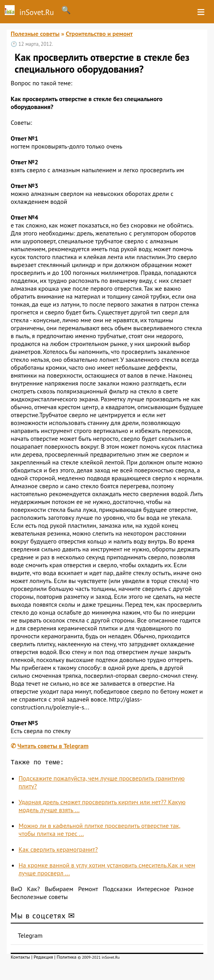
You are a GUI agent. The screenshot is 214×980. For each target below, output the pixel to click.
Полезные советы (35, 34)
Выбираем (59, 890)
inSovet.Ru (27, 11)
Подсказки (117, 890)
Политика (66, 958)
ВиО (16, 890)
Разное (184, 890)
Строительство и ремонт (99, 34)
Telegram (30, 937)
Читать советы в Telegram (53, 746)
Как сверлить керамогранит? (58, 851)
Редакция (43, 958)
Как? (33, 890)
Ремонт (88, 890)
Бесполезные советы (39, 898)
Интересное (153, 890)
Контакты (20, 958)
